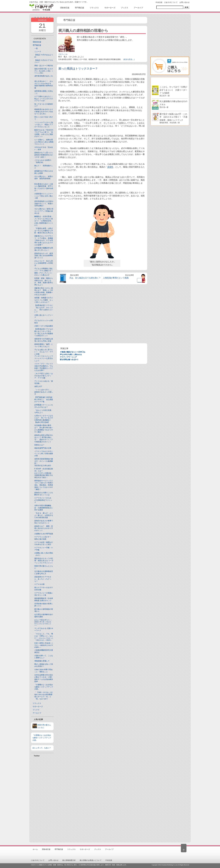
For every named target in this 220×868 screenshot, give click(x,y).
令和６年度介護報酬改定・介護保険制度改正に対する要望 (44, 508)
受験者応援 (37, 42)
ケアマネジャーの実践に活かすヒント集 (44, 594)
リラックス (37, 703)
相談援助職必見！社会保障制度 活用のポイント (44, 599)
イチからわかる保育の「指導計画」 (43, 161)
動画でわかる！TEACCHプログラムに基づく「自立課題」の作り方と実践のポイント (44, 133)
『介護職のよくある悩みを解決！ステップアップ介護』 (44, 687)
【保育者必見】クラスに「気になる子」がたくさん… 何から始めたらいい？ (44, 309)
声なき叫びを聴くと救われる (71, 354)
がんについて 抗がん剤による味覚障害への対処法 (44, 263)
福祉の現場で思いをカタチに (44, 71)
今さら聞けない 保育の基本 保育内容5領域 (44, 178)
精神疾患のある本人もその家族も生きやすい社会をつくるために (44, 112)
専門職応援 (37, 45)
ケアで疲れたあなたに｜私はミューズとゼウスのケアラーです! (44, 99)
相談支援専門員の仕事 (43, 448)
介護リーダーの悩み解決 (44, 326)
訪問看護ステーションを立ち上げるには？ (44, 406)
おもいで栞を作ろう (43, 623)
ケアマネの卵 (39, 584)
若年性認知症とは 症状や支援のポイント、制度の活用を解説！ (44, 203)
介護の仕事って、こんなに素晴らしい (44, 657)
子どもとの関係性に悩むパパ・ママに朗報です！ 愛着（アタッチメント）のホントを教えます (44, 272)
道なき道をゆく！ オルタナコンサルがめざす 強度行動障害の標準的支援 (44, 85)
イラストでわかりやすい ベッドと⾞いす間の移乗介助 (44, 454)
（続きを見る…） (129, 59)
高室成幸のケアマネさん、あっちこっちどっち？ (43, 579)
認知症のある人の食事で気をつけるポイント (44, 522)
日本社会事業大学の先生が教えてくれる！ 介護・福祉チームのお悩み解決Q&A (44, 678)
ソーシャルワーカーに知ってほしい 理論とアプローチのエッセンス (44, 125)
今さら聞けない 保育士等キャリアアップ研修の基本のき (44, 211)
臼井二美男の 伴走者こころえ (44, 645)
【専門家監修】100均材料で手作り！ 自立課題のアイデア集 (44, 399)
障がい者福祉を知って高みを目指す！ (44, 665)
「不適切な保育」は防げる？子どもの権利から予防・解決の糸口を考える (44, 231)
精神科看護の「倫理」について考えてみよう (44, 345)
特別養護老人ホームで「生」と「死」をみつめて (43, 696)
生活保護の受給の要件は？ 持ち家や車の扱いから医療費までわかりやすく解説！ (44, 429)
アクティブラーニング (68, 357)
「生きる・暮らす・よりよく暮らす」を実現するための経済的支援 (44, 515)
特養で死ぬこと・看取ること (43, 671)
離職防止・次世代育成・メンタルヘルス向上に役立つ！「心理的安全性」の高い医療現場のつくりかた (44, 221)
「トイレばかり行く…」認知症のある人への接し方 (44, 392)
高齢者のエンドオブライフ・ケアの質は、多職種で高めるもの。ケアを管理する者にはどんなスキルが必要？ (44, 240)
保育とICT (38, 386)
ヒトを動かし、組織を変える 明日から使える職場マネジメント (44, 142)
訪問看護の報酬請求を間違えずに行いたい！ (44, 249)
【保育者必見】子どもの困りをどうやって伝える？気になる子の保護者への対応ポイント (44, 332)
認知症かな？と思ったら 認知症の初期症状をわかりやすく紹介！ (44, 155)
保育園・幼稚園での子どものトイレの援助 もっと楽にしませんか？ (44, 300)
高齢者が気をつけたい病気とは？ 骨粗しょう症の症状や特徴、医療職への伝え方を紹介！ (44, 291)
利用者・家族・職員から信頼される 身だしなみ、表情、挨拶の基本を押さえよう (44, 282)
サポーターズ (38, 707)
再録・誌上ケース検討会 (44, 66)
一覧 (36, 48)
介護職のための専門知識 (44, 534)
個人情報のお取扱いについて (91, 860)
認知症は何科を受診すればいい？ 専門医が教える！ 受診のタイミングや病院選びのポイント (44, 438)
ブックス (36, 710)
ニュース (38, 52)
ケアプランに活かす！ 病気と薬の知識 (44, 538)
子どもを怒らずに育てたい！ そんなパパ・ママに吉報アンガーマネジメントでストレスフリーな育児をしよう (44, 355)
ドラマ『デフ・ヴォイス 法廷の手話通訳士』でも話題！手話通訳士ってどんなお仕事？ (44, 367)
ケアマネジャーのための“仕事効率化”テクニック (43, 500)
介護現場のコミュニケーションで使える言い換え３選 (44, 196)
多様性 (110, 167)
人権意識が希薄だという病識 (116, 278)
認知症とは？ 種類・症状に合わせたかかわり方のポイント (44, 528)
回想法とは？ (39, 445)
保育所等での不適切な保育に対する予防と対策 (44, 340)
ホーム (35, 849)
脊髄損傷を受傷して (42, 661)
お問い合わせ (185, 2)
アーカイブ (37, 713)
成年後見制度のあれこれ (44, 76)
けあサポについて (171, 2)
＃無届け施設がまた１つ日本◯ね (73, 352)
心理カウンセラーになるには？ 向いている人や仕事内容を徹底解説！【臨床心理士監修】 (44, 419)
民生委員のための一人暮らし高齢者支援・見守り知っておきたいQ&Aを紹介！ (44, 187)
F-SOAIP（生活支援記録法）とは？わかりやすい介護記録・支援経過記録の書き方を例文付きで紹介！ (44, 473)
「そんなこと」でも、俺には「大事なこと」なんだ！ (44, 637)
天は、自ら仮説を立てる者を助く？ (85, 278)
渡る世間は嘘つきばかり (69, 360)
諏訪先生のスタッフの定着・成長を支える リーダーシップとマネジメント (44, 561)
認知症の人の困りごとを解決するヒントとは (44, 494)
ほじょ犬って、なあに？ (42, 748)
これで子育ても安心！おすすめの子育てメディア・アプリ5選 (44, 376)
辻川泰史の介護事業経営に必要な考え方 (44, 572)
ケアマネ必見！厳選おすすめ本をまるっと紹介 (44, 543)
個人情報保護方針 (69, 860)
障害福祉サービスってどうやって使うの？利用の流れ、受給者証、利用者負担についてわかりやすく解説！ (44, 485)
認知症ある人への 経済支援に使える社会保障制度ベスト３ (44, 256)
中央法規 (159, 2)
